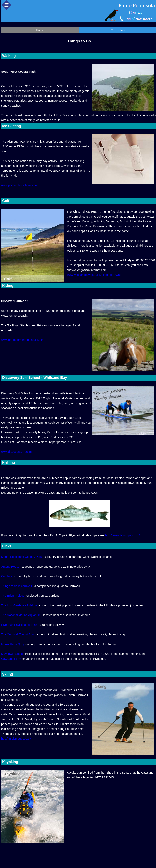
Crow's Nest (118, 30)
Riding (7, 285)
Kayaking (10, 762)
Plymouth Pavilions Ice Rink (19, 625)
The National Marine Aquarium (21, 615)
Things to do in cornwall (16, 586)
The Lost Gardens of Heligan (20, 605)
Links (6, 546)
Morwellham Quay (13, 644)
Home (40, 30)
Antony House (10, 567)
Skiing (7, 674)
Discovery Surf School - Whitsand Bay (34, 378)
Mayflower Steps (12, 654)
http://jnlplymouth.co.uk (16, 739)
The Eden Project (12, 596)
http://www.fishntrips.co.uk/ (122, 535)
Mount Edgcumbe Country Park (22, 557)
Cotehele (7, 576)
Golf (5, 201)
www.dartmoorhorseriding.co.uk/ (22, 340)
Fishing (8, 462)
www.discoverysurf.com (16, 452)
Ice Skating (11, 126)
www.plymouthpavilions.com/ (20, 185)
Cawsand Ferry (11, 659)
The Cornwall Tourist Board (19, 634)
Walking (8, 56)
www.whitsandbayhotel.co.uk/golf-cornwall (94, 275)
